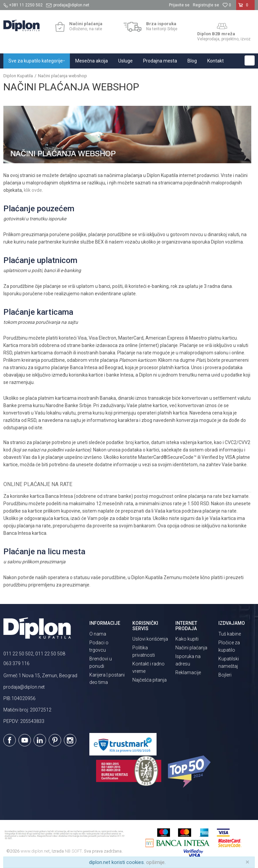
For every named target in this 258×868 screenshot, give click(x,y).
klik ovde (33, 190)
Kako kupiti (187, 639)
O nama (98, 634)
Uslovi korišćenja (150, 639)
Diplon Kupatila (18, 76)
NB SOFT (73, 851)
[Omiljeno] (227, 5)
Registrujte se (206, 5)
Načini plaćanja (191, 648)
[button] (250, 60)
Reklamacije (188, 672)
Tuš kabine (230, 634)
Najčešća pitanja (149, 680)
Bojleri (225, 675)
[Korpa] (245, 8)
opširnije (155, 862)
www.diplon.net (35, 851)
